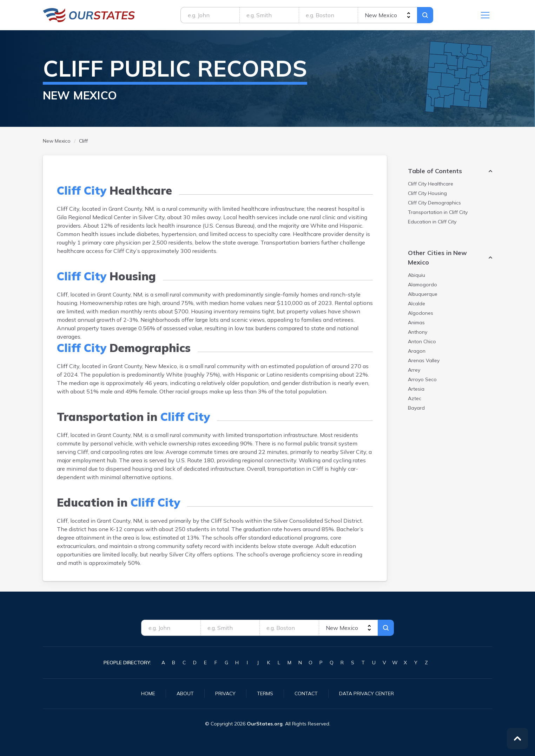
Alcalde (417, 304)
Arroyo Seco (422, 379)
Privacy (225, 693)
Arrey (414, 370)
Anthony (418, 332)
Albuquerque (423, 294)
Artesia (416, 389)
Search (425, 15)
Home (148, 693)
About (185, 693)
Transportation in (438, 212)
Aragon (417, 351)
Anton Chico (422, 341)
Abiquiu (417, 275)
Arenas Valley (424, 360)
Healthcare (431, 184)
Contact (306, 693)
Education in (432, 222)
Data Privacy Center (366, 693)
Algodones (421, 313)
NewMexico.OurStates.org (89, 15)
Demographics (434, 203)
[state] (387, 15)
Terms (265, 693)
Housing (427, 193)
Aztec (415, 398)
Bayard (416, 408)
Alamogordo (422, 285)
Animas (416, 322)
